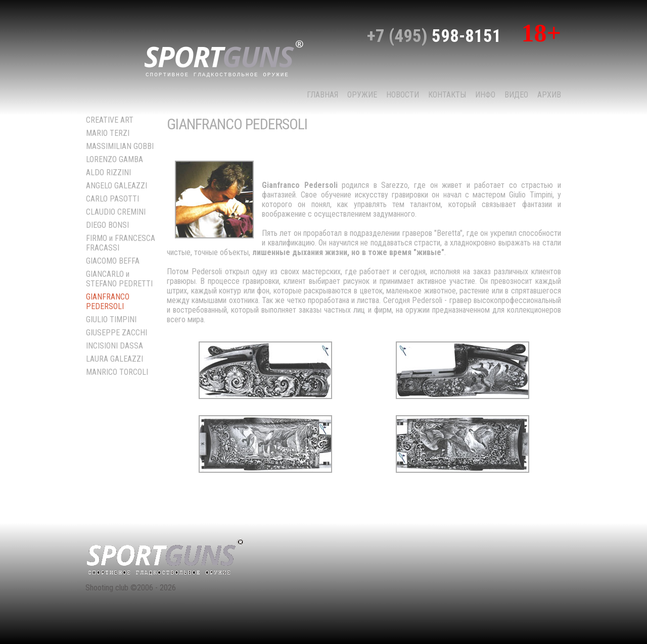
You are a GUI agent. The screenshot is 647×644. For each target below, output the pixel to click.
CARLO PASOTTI (112, 199)
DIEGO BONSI (107, 225)
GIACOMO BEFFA (113, 261)
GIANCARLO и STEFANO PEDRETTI (119, 279)
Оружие (362, 95)
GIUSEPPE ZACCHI (117, 333)
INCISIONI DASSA (114, 346)
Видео (516, 95)
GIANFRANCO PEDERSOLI (108, 302)
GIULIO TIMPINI (111, 319)
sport (224, 58)
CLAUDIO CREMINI (116, 212)
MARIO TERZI (108, 133)
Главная (322, 95)
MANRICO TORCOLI (117, 372)
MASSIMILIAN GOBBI (120, 146)
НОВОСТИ (403, 95)
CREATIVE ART (110, 120)
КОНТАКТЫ (447, 95)
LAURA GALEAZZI (114, 359)
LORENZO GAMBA (114, 159)
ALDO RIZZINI (108, 172)
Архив (549, 95)
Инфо (485, 95)
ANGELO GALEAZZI (117, 186)
